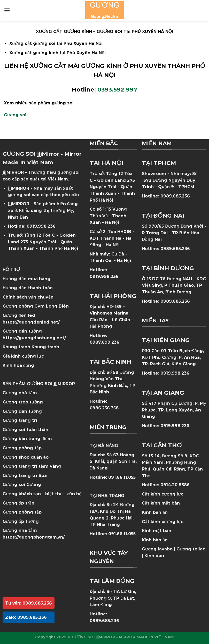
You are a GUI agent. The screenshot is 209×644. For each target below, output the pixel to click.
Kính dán (154, 556)
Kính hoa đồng (18, 365)
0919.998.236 (41, 226)
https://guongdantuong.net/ (34, 338)
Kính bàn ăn (155, 512)
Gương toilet (191, 549)
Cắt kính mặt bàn (161, 503)
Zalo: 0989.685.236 (26, 617)
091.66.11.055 (122, 477)
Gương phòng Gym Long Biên (36, 306)
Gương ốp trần (18, 503)
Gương (34, 485)
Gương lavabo (157, 549)
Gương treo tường (23, 402)
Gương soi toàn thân (25, 430)
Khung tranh (45, 347)
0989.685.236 (104, 621)
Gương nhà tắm (20, 393)
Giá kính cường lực (23, 356)
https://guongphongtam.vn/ (34, 537)
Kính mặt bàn (157, 531)
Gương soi (15, 115)
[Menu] (7, 10)
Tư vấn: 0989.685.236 (29, 603)
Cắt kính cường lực (163, 494)
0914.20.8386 (175, 485)
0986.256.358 (104, 408)
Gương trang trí (20, 420)
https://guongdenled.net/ (31, 322)
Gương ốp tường (21, 521)
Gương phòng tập (22, 512)
